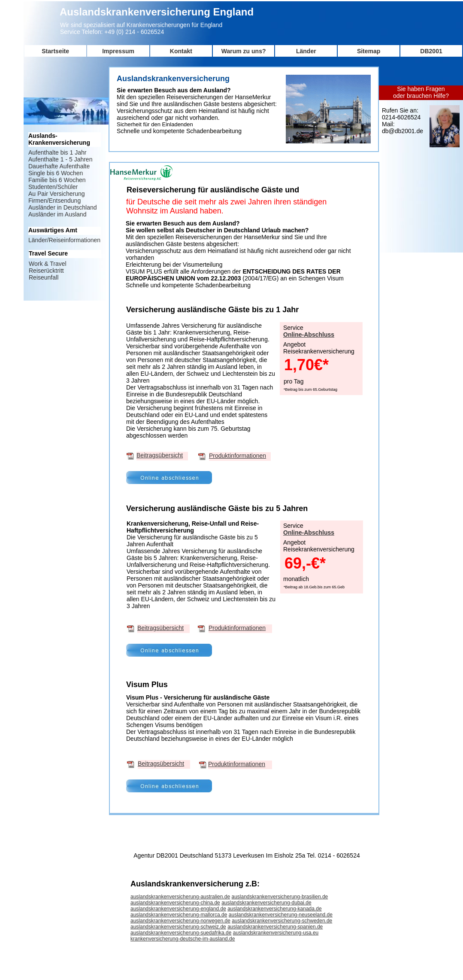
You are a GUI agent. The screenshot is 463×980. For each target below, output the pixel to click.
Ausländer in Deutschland (63, 207)
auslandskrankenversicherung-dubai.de (266, 903)
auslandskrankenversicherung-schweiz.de (178, 927)
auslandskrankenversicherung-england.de (178, 909)
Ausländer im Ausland (57, 214)
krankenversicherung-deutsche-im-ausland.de (183, 939)
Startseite (55, 51)
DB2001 (431, 51)
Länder (306, 51)
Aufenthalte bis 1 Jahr (57, 152)
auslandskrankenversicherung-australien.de (180, 897)
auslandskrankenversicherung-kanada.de (274, 909)
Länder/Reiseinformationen (64, 240)
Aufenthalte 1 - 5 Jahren (60, 159)
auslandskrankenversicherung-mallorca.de (179, 915)
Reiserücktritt (46, 271)
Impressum (118, 51)
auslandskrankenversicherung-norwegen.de (180, 921)
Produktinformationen (238, 456)
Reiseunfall (44, 277)
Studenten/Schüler (53, 187)
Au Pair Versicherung (57, 194)
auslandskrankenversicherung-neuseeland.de (281, 915)
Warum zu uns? (244, 51)
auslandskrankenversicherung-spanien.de (275, 927)
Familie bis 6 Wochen (57, 180)
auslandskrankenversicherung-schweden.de (282, 921)
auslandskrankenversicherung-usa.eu (276, 933)
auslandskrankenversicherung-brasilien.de (280, 897)
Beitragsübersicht (160, 455)
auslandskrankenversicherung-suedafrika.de (181, 933)
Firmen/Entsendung (54, 201)
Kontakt (181, 51)
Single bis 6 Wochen (56, 173)
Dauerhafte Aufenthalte (59, 166)
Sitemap (369, 51)
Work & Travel (48, 264)
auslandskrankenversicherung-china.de (175, 903)
